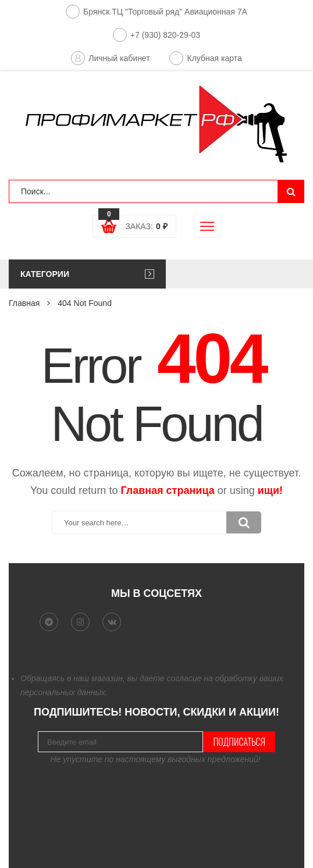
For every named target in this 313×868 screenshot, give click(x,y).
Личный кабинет (110, 58)
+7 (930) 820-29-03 (156, 35)
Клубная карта (205, 58)
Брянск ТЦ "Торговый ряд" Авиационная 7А (156, 12)
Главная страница (167, 490)
